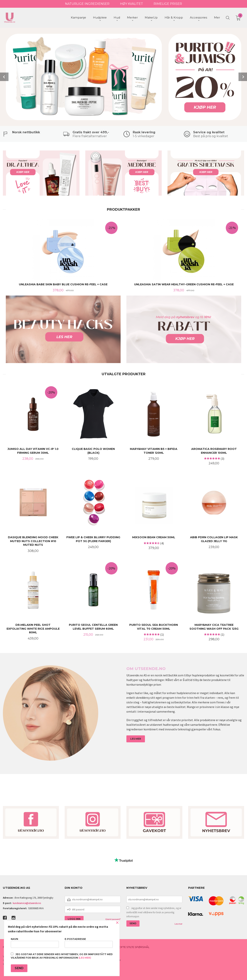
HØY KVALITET (132, 4)
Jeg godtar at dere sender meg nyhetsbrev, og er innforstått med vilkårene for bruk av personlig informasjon (154, 912)
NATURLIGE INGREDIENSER (87, 4)
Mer (217, 17)
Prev (4, 77)
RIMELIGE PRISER (168, 4)
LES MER (136, 738)
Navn (35, 943)
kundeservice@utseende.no (27, 903)
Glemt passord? (113, 919)
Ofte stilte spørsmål (134, 947)
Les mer (178, 923)
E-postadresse (89, 943)
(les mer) (85, 958)
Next (243, 77)
